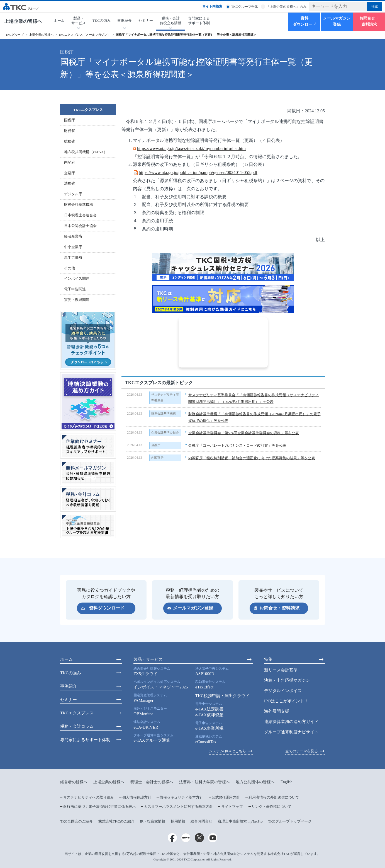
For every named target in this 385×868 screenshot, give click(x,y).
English (287, 782)
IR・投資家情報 (153, 821)
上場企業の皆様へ (23, 21)
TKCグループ (15, 35)
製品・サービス (148, 659)
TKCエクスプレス (88, 110)
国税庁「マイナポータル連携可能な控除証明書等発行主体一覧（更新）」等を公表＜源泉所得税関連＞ (186, 35)
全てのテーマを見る (302, 751)
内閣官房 (157, 458)
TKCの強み (102, 20)
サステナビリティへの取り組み (89, 797)
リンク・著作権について (271, 807)
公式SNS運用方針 (226, 797)
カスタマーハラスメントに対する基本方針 (178, 807)
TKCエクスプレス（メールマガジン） (85, 35)
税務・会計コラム (77, 726)
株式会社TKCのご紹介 (116, 821)
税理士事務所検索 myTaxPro (240, 821)
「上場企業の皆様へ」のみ (286, 7)
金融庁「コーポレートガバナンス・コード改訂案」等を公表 (237, 445)
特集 (268, 659)
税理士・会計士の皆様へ (152, 782)
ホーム (59, 20)
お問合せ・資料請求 (369, 21)
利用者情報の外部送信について (274, 797)
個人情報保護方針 (137, 797)
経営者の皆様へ (74, 782)
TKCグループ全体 (245, 7)
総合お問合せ (201, 821)
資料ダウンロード (304, 21)
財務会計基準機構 (164, 414)
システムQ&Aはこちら (227, 751)
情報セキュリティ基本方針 (181, 797)
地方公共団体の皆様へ (255, 782)
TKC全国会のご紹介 (76, 821)
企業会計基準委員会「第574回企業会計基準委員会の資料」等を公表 (244, 433)
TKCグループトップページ (290, 821)
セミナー (146, 20)
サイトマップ (232, 807)
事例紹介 (69, 686)
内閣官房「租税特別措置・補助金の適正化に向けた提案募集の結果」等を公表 (252, 458)
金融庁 (156, 445)
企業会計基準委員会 (165, 432)
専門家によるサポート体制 (199, 21)
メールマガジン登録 (337, 21)
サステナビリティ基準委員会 (165, 397)
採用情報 (178, 821)
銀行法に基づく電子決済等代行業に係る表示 (99, 807)
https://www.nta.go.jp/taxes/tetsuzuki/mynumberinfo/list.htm (191, 148)
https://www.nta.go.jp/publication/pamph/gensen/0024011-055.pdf (198, 172)
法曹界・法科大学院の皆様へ (204, 782)
